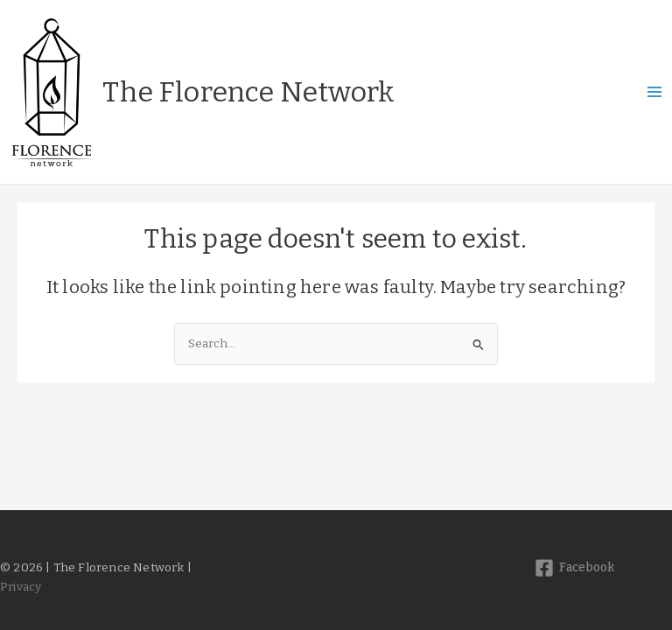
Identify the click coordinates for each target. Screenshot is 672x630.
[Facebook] (574, 568)
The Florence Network (248, 92)
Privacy (21, 587)
